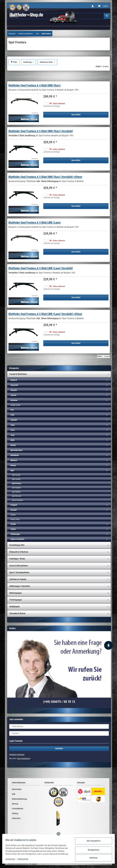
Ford (12, 415)
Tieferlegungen (16, 600)
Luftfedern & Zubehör (18, 579)
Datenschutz (17, 789)
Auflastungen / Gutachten (20, 586)
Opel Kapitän (16, 488)
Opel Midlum (16, 492)
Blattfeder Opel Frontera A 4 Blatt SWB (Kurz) (35, 85)
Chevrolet (14, 385)
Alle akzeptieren (92, 840)
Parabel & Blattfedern (18, 374)
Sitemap (15, 804)
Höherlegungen (15, 593)
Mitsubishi (15, 455)
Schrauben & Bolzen (17, 613)
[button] (93, 6)
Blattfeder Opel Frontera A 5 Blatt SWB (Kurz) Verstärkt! (41, 131)
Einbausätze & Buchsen (19, 552)
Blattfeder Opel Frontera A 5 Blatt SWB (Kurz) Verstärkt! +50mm (45, 177)
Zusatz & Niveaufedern (19, 566)
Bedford (14, 380)
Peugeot (14, 505)
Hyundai (14, 420)
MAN (12, 440)
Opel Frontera (17, 483)
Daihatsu (14, 400)
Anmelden (59, 748)
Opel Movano (17, 496)
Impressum (16, 818)
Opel (12, 470)
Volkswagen (15, 534)
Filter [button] (14, 62)
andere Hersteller (17, 539)
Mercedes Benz (17, 450)
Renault (14, 510)
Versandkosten (18, 809)
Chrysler (14, 390)
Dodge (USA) (15, 405)
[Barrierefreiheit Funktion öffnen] (109, 645)
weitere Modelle (17, 500)
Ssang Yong (15, 519)
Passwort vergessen (17, 754)
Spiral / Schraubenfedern (19, 572)
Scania (13, 515)
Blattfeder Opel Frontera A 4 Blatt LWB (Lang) (35, 223)
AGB (14, 794)
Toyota (13, 529)
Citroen (13, 395)
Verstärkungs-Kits (17, 545)
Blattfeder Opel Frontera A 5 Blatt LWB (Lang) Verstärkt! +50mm (45, 314)
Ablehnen (92, 857)
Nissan (13, 465)
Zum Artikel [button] (76, 115)
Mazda (13, 445)
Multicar (14, 460)
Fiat (12, 410)
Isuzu (13, 425)
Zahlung (15, 813)
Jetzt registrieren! (23, 758)
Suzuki (13, 524)
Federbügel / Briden (17, 559)
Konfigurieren (92, 849)
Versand (34, 864)
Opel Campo (16, 475)
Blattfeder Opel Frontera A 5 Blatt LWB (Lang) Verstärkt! (41, 268)
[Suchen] (107, 16)
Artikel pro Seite (46, 62)
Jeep (12, 435)
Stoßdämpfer (15, 607)
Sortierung (27, 62)
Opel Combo (16, 479)
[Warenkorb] (103, 6)
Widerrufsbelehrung (19, 799)
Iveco (13, 430)
